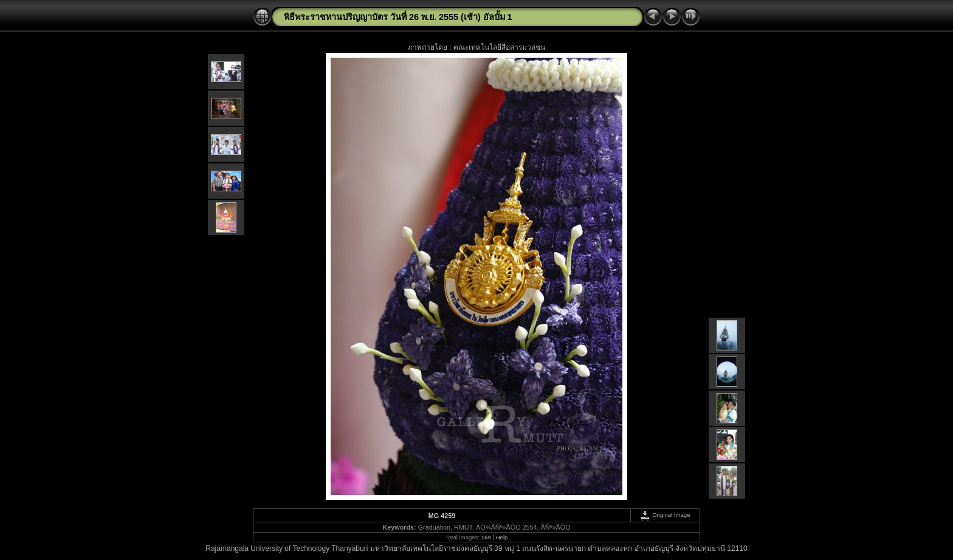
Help (502, 537)
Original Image (665, 515)
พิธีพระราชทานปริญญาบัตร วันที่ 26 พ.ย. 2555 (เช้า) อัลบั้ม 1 (398, 17)
